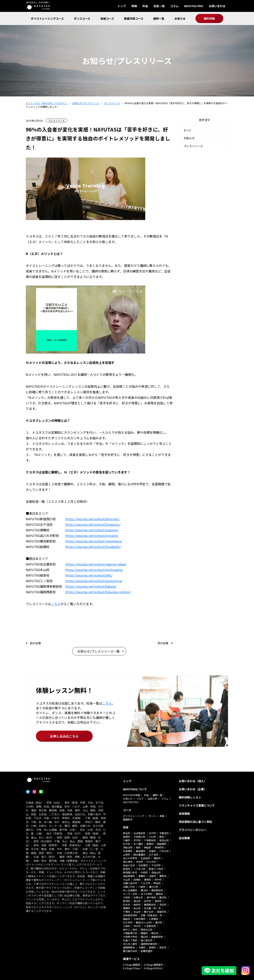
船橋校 (150, 844)
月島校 (152, 851)
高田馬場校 (129, 876)
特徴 (134, 6)
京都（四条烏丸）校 (151, 915)
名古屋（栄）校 (152, 908)
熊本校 (163, 947)
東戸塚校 (151, 897)
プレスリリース (193, 146)
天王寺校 (128, 922)
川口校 (152, 837)
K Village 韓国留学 (153, 965)
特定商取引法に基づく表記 (195, 822)
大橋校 (142, 947)
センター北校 (130, 894)
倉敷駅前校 (157, 937)
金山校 (137, 908)
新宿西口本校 (130, 872)
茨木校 (137, 926)
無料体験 (209, 18)
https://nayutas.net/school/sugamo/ (92, 530)
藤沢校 (163, 897)
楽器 (162, 816)
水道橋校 (128, 851)
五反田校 (145, 858)
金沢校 (148, 901)
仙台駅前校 (140, 833)
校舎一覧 (159, 6)
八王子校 (145, 883)
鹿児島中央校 (130, 951)
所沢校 (137, 840)
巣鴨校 (142, 876)
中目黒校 (143, 865)
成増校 (137, 879)
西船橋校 (162, 844)
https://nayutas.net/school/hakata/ (91, 586)
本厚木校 (138, 897)
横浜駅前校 (157, 890)
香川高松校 (147, 940)
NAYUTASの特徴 (132, 795)
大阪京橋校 (140, 919)
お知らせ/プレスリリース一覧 (99, 651)
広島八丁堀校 (130, 940)
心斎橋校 (154, 919)
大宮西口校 (140, 837)
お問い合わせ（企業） (193, 789)
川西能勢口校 (130, 933)
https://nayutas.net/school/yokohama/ (94, 541)
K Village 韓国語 (131, 965)
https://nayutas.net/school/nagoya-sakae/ (96, 564)
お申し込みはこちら (64, 736)
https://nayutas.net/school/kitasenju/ (93, 524)
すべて (188, 130)
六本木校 (164, 851)
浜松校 (163, 905)
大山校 (127, 879)
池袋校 (152, 876)
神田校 (148, 847)
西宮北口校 (147, 930)
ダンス (152, 816)
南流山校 (164, 840)
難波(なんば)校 (144, 922)
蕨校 (162, 837)
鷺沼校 (144, 890)
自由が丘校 (129, 865)
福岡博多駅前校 (149, 944)
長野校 (158, 901)
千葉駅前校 (150, 840)
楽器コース (107, 18)
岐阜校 (137, 905)
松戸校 (127, 844)
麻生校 (127, 833)
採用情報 (184, 814)
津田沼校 (128, 847)
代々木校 (151, 862)
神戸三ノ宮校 (130, 930)
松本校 (127, 905)
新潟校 (127, 901)
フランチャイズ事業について (197, 805)
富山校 (137, 901)
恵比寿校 (128, 862)
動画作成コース (134, 18)
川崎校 (142, 887)
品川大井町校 (130, 858)
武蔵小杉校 (129, 887)
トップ (122, 6)
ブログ (140, 799)
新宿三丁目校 (156, 869)
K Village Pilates (131, 968)
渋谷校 (140, 862)
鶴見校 (160, 894)
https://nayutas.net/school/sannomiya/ (94, 581)
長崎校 (152, 947)
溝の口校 (154, 887)
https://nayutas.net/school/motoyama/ (94, 570)
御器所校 (162, 912)
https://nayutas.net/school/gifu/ (89, 575)
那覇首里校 (147, 951)
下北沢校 (156, 865)
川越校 (127, 840)
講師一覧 (159, 18)
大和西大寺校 (130, 937)
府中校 (158, 879)
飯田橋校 (141, 851)
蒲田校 (157, 858)
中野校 (144, 872)
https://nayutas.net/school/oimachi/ (92, 536)
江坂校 (127, 926)
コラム (174, 6)
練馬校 (148, 879)
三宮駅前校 (150, 926)
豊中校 (159, 922)
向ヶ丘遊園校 (130, 890)
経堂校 (127, 869)
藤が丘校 (149, 912)
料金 (145, 6)
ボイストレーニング (134, 816)
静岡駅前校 (150, 905)
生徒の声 (152, 799)
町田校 (157, 883)
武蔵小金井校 (130, 883)
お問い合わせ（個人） (193, 781)
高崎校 (127, 837)
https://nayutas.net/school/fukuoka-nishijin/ (98, 592)
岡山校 (144, 937)
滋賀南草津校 (130, 915)
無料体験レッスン (190, 797)
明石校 (155, 933)
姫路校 (144, 933)
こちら (56, 604)
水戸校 (152, 833)
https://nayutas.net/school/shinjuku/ (92, 519)
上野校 (127, 854)
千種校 (127, 912)
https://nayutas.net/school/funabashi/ (93, 547)
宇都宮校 (164, 833)
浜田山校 (156, 872)
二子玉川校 (140, 869)
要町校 (163, 876)
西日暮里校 (140, 854)
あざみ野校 (147, 894)
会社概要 (184, 838)
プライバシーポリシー (193, 830)
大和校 (127, 897)
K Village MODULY (153, 968)
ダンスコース (82, 18)
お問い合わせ (217, 6)
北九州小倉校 (130, 944)
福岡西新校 (129, 947)
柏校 (138, 847)
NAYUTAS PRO (194, 6)
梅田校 (127, 919)
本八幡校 (138, 844)
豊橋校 (127, 908)
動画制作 (128, 819)
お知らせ (180, 18)
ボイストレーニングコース (47, 18)
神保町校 (159, 847)
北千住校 (154, 854)
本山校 (137, 912)
